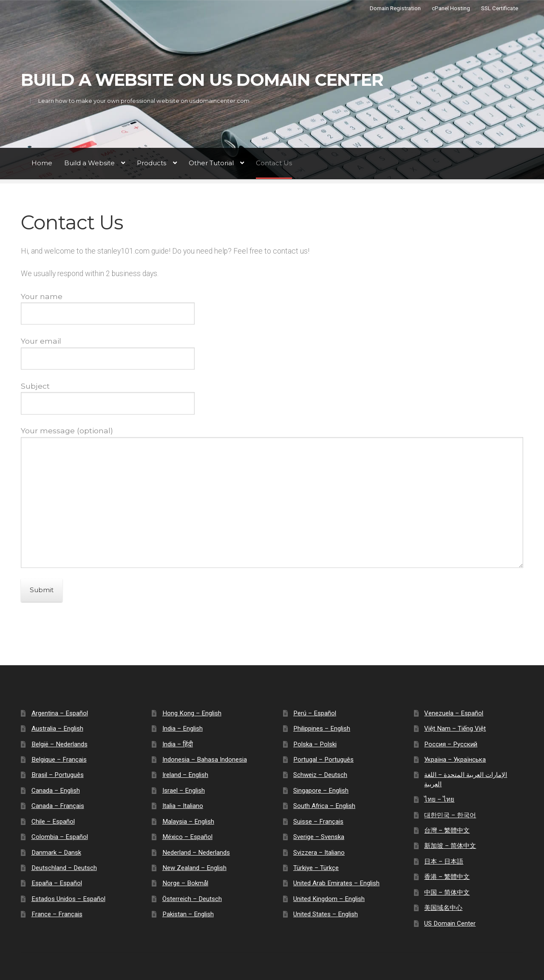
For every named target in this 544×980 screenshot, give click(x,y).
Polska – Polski (315, 744)
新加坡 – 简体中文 (450, 846)
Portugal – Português (323, 760)
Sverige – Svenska (319, 837)
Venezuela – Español (454, 713)
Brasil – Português (58, 775)
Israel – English (184, 791)
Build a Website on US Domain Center (202, 80)
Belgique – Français (59, 760)
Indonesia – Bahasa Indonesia (205, 760)
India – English (183, 729)
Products (152, 163)
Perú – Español (315, 713)
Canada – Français (58, 806)
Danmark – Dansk (56, 853)
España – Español (57, 883)
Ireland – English (185, 775)
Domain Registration (395, 8)
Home (42, 163)
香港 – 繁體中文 (447, 877)
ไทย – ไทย (439, 799)
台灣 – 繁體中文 (447, 830)
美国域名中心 (443, 908)
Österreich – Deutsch (192, 899)
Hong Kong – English (192, 713)
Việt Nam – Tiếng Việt (455, 729)
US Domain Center (450, 924)
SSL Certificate (500, 8)
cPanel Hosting (451, 8)
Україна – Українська (455, 760)
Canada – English (56, 791)
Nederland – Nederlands (196, 853)
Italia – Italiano (183, 806)
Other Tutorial (211, 163)
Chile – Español (53, 822)
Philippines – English (322, 729)
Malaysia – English (188, 822)
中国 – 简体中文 (447, 892)
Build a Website (89, 163)
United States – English (326, 914)
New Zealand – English (194, 868)
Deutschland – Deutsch (64, 868)
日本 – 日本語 (444, 861)
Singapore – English (321, 791)
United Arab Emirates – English (336, 883)
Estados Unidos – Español (68, 899)
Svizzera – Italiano (319, 853)
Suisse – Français (318, 822)
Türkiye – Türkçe (316, 868)
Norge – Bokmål (185, 883)
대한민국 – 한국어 (450, 815)
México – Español (187, 837)
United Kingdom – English (329, 899)
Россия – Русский (451, 744)
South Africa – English (324, 806)
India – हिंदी (178, 744)
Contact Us (274, 163)
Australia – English (57, 729)
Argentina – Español (60, 713)
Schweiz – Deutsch (320, 775)
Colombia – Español (60, 837)
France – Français (57, 914)
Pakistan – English (188, 914)
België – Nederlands (59, 744)
